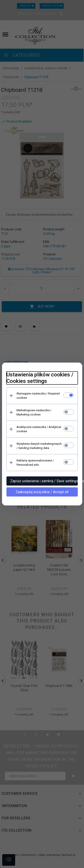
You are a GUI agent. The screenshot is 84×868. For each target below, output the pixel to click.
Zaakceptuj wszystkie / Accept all (42, 492)
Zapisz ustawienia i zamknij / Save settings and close (44, 481)
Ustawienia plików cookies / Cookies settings (40, 378)
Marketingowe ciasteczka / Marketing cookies (34, 412)
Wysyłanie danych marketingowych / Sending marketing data (39, 446)
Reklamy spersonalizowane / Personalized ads (35, 463)
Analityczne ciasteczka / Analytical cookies (39, 429)
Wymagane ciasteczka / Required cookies (38, 396)
